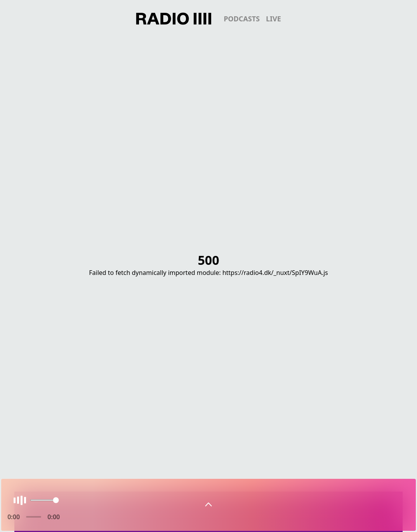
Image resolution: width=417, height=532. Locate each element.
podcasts (242, 19)
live (274, 19)
